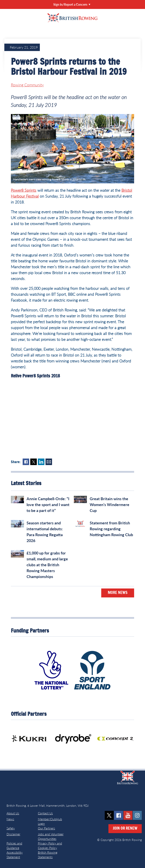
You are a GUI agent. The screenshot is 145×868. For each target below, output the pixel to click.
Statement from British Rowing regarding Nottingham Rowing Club (111, 529)
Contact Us (45, 813)
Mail (49, 462)
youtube (128, 815)
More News (118, 593)
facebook (119, 815)
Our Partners (46, 828)
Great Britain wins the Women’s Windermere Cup (110, 505)
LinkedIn (41, 462)
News (10, 819)
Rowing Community (27, 85)
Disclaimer (13, 834)
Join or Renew (125, 829)
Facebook (26, 462)
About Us (13, 813)
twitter (109, 815)
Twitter (34, 462)
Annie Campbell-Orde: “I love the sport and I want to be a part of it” (48, 505)
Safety (11, 828)
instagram (137, 815)
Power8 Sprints (24, 190)
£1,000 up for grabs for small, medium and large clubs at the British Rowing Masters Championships (47, 565)
